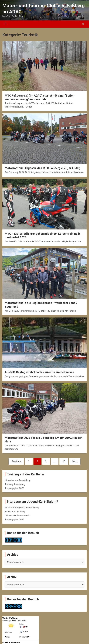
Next (75, 461)
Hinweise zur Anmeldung (18, 480)
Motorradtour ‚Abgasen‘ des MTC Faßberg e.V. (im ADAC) (43, 168)
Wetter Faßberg (10, 618)
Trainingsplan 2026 (14, 488)
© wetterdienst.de (11, 642)
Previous (16, 461)
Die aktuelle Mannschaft (17, 516)
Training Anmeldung (15, 484)
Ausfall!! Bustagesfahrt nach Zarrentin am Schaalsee (39, 372)
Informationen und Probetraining (22, 508)
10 (64, 461)
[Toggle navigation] (6, 24)
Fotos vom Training (15, 512)
